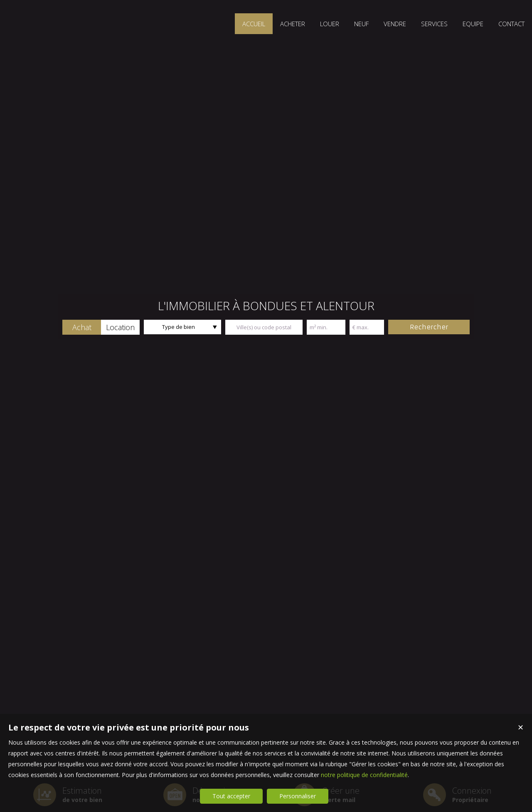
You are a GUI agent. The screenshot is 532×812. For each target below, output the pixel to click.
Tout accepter (231, 796)
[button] (82, 327)
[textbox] (264, 327)
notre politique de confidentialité (364, 775)
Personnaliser (298, 796)
